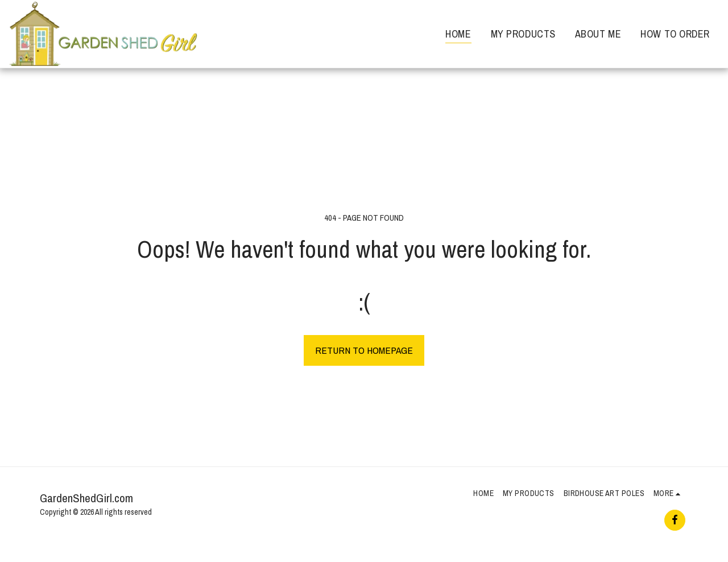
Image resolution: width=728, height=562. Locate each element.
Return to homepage (364, 350)
